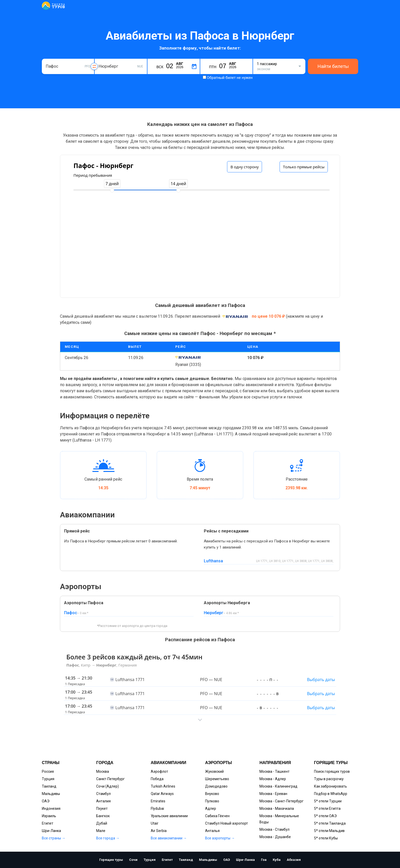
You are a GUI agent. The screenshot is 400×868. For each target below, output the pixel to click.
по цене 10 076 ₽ (269, 316)
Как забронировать (330, 786)
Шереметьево (217, 779)
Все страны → (54, 838)
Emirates (158, 801)
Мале (101, 831)
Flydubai (157, 808)
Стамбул (103, 794)
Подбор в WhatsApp (331, 794)
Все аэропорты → (220, 838)
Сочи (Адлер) (108, 786)
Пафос (71, 613)
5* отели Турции (328, 801)
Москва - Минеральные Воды (279, 819)
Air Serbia (159, 831)
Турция (48, 779)
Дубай (102, 823)
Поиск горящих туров (332, 771)
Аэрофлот (159, 771)
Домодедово (216, 786)
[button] (200, 720)
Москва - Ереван (273, 794)
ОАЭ (46, 801)
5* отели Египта (327, 808)
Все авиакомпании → (169, 838)
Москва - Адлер (273, 779)
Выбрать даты (321, 680)
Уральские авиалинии (169, 816)
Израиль (49, 816)
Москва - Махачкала (277, 808)
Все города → (108, 838)
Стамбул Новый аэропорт (227, 823)
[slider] (112, 191)
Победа (157, 779)
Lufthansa (213, 561)
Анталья (212, 831)
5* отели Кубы (326, 838)
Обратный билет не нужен (230, 78)
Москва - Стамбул (274, 829)
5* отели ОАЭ (325, 816)
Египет (48, 823)
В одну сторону (245, 167)
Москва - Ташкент (274, 771)
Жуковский (214, 771)
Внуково (212, 794)
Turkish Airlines (163, 786)
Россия (48, 771)
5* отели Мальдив (329, 831)
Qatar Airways (162, 794)
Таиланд (49, 786)
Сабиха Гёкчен (217, 816)
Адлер (211, 808)
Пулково (212, 801)
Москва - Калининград (278, 786)
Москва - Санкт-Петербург (282, 801)
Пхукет (102, 808)
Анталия (103, 801)
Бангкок (103, 816)
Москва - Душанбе (275, 837)
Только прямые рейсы (304, 167)
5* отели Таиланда (330, 823)
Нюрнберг (214, 613)
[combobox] (68, 66)
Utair (155, 823)
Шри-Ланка (51, 831)
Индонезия (51, 808)
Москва (103, 771)
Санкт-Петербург (110, 779)
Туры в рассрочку (329, 779)
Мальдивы (51, 794)
